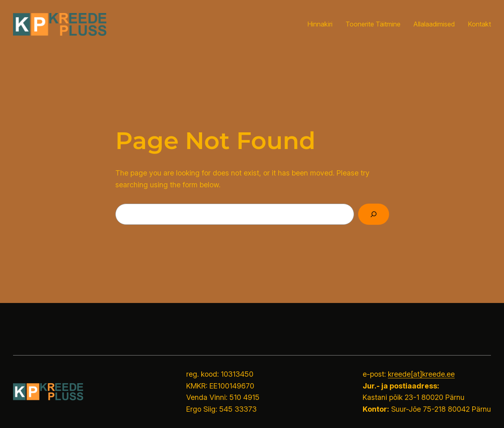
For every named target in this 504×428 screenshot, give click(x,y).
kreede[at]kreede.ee (421, 374)
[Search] (374, 214)
